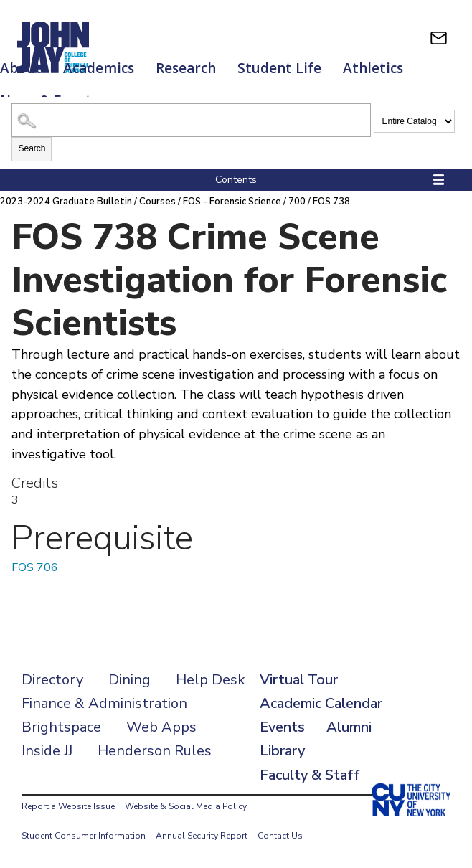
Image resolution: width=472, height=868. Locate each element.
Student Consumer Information (84, 836)
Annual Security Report (202, 836)
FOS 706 (35, 567)
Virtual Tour (299, 680)
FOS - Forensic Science (232, 202)
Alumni (349, 727)
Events (282, 727)
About (21, 68)
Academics (99, 68)
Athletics (373, 68)
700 (297, 202)
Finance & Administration (104, 703)
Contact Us (280, 836)
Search (32, 148)
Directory (52, 680)
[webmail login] (439, 38)
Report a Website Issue (68, 806)
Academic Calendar (321, 703)
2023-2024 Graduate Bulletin (66, 202)
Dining (129, 680)
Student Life (279, 68)
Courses (157, 202)
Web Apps (161, 727)
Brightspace (61, 727)
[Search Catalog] (191, 120)
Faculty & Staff (310, 775)
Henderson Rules (155, 751)
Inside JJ (47, 751)
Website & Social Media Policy (186, 806)
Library (282, 751)
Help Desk (211, 680)
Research (186, 68)
